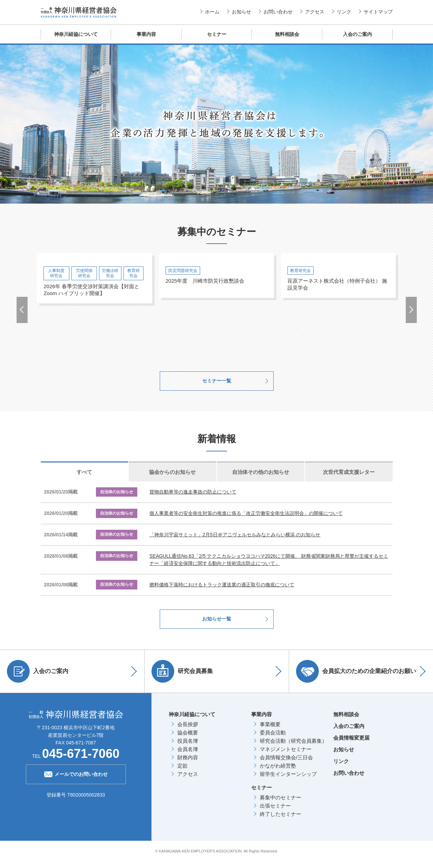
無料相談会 (287, 40)
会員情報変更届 (351, 744)
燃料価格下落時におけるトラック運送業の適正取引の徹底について (222, 591)
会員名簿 (188, 755)
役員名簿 (188, 747)
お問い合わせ (278, 14)
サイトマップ (378, 14)
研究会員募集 (184, 677)
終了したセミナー (281, 820)
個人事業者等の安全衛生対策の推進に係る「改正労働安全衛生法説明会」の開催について (246, 520)
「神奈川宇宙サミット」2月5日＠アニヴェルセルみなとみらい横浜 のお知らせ (235, 541)
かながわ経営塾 (278, 772)
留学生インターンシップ (288, 780)
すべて (84, 478)
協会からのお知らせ (172, 478)
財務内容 (188, 764)
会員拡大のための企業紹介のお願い (358, 677)
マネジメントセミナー (286, 755)
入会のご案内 (357, 40)
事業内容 (146, 40)
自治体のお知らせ (118, 498)
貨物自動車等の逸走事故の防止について (193, 498)
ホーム (212, 14)
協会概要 (188, 739)
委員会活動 (273, 739)
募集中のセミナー (281, 804)
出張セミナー (275, 812)
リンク (344, 14)
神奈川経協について (76, 40)
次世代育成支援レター (349, 478)
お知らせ (242, 14)
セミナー (217, 40)
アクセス (315, 14)
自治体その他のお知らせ (261, 478)
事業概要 (270, 730)
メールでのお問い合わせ (76, 780)
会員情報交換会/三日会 (286, 764)
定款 (183, 772)
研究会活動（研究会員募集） (293, 747)
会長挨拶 (188, 730)
